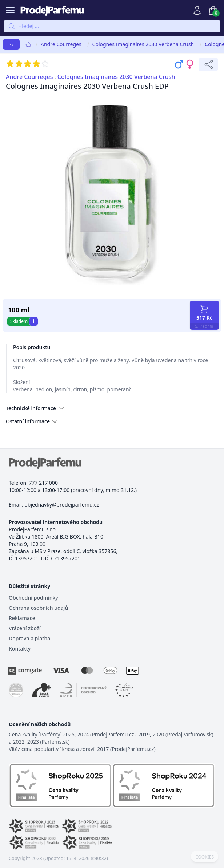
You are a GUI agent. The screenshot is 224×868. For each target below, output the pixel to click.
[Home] (28, 44)
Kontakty (20, 649)
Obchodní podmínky (33, 598)
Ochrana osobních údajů (38, 608)
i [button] (34, 321)
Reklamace (22, 618)
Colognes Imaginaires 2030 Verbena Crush (143, 44)
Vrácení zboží (25, 628)
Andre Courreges (61, 44)
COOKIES (205, 857)
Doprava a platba (29, 638)
